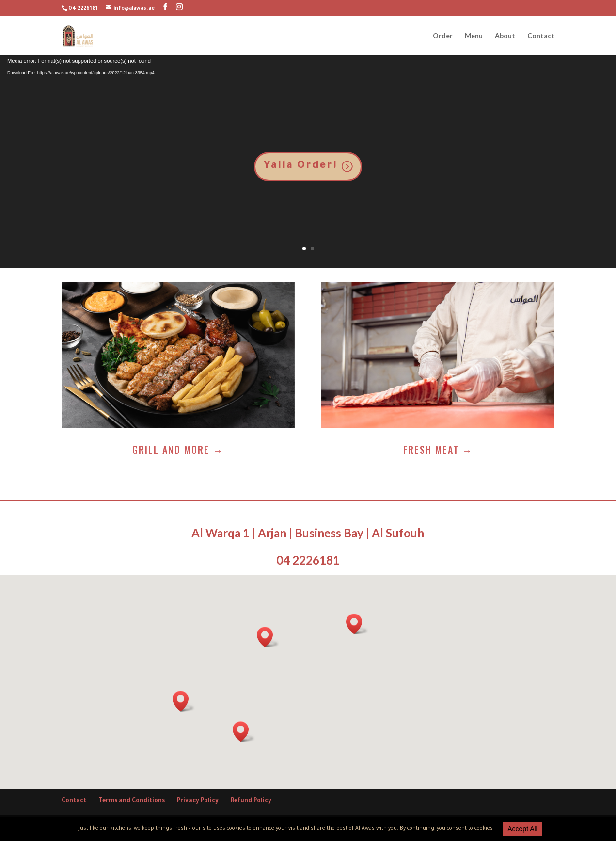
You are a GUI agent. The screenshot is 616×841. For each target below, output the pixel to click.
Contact (541, 36)
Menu (474, 36)
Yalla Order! (300, 166)
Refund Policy (251, 801)
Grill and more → (178, 450)
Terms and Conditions (132, 801)
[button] (357, 624)
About (505, 36)
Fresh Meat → (438, 450)
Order (443, 36)
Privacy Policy (198, 801)
